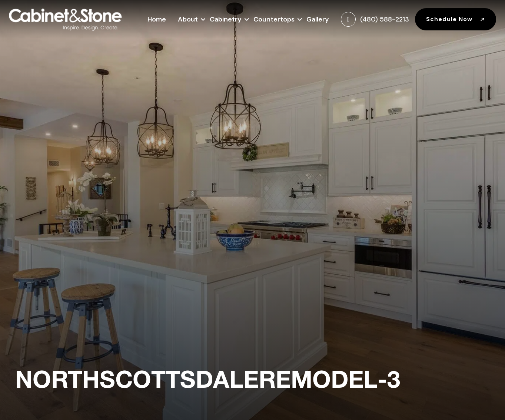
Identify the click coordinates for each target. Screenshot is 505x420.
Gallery (318, 19)
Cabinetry (226, 18)
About (188, 18)
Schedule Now (456, 19)
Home (157, 19)
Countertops (274, 18)
